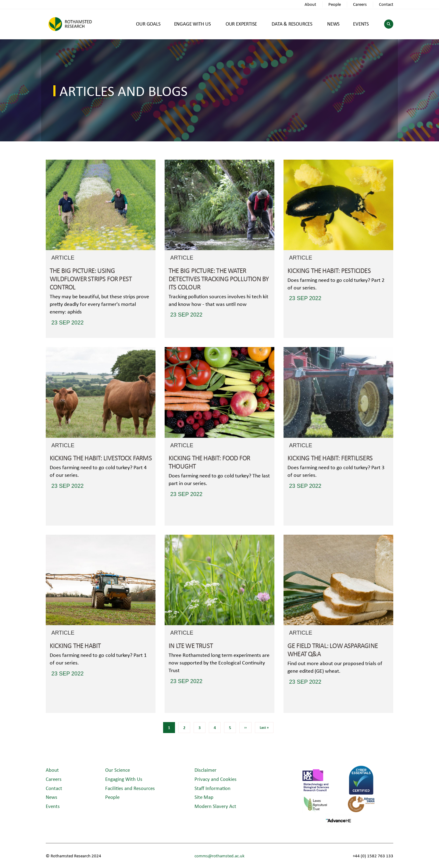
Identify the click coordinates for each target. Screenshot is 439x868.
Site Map (204, 797)
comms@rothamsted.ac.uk (220, 856)
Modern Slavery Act (215, 806)
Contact (386, 4)
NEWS (333, 24)
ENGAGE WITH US (193, 24)
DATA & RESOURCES (292, 24)
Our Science (118, 770)
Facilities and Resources (130, 788)
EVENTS (361, 24)
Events (53, 806)
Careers (360, 4)
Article (63, 258)
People (335, 4)
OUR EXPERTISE (241, 24)
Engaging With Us (124, 779)
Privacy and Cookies (216, 779)
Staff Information (212, 788)
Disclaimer (205, 770)
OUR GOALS (148, 24)
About (310, 4)
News (52, 797)
